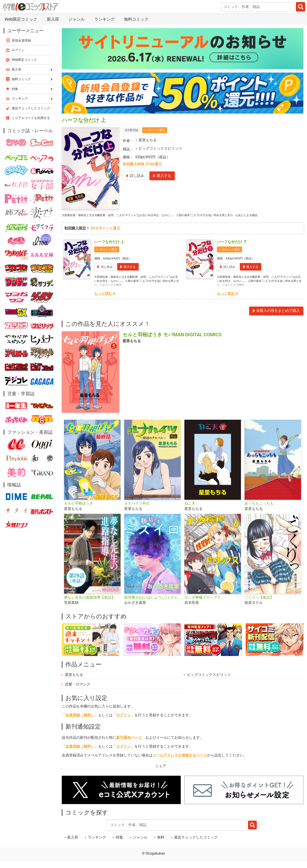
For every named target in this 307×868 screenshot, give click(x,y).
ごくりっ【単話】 (259, 604)
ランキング (104, 19)
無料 (161, 844)
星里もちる (148, 140)
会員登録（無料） (80, 722)
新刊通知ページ (129, 744)
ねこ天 (190, 510)
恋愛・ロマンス (78, 691)
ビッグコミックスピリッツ (160, 149)
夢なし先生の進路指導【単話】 (89, 604)
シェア (161, 773)
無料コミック (136, 19)
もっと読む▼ (105, 300)
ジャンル (77, 19)
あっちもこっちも (259, 510)
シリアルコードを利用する (31, 118)
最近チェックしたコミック (196, 844)
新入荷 (53, 19)
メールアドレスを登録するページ (180, 762)
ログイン (124, 722)
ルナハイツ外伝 (137, 510)
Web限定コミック (21, 19)
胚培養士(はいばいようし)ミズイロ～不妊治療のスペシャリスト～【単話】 (152, 604)
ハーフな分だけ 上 (109, 249)
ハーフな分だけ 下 (232, 249)
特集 (119, 844)
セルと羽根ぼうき (79, 510)
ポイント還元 (156, 130)
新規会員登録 (21, 40)
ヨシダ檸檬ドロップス (203, 604)
